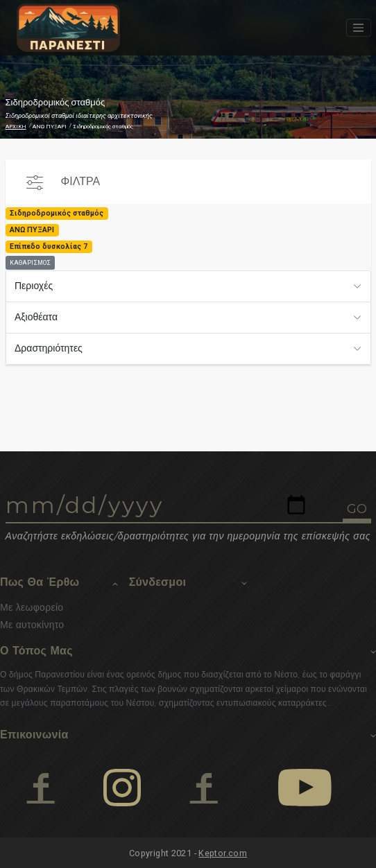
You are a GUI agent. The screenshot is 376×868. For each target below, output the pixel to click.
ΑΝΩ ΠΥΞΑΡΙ (50, 127)
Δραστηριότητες (49, 348)
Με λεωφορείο (32, 607)
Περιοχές (34, 286)
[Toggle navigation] (359, 28)
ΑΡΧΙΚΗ (16, 127)
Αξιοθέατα (36, 317)
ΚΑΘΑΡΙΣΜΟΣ (30, 263)
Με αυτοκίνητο (32, 625)
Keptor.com (223, 853)
